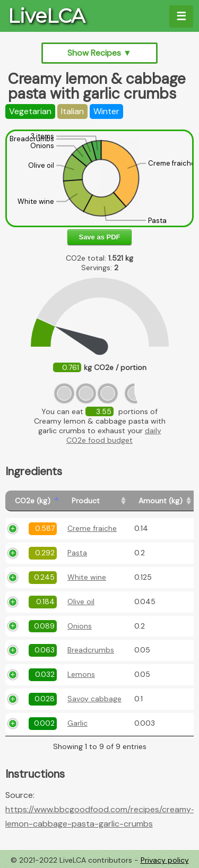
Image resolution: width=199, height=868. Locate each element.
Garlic (77, 723)
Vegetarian (30, 111)
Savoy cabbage (94, 699)
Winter (106, 111)
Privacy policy (165, 860)
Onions (80, 626)
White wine (87, 577)
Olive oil (81, 601)
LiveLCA (46, 16)
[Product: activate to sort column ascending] (96, 501)
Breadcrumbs (91, 650)
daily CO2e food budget (114, 435)
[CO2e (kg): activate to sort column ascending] (34, 501)
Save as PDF (99, 237)
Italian (72, 111)
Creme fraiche (92, 528)
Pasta (77, 553)
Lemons (81, 674)
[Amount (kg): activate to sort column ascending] (162, 501)
